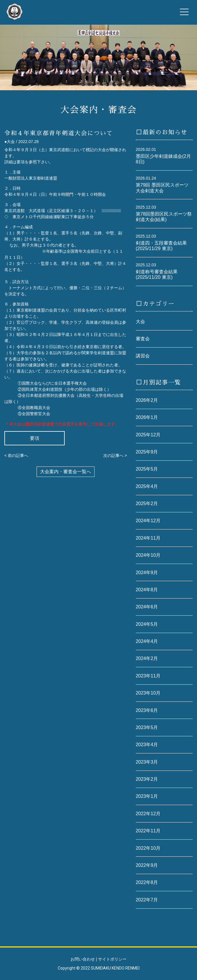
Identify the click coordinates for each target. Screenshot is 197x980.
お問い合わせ (83, 959)
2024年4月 (147, 641)
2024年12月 (148, 521)
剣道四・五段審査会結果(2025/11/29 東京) (161, 246)
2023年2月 (147, 779)
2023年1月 (147, 796)
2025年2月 (147, 503)
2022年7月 (147, 900)
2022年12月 (148, 814)
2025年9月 (147, 452)
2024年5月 (147, 624)
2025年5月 (147, 469)
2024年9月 (147, 573)
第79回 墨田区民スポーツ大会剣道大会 (162, 188)
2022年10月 (148, 848)
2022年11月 (148, 831)
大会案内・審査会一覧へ (66, 472)
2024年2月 (147, 658)
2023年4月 (147, 745)
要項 (35, 438)
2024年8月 (147, 590)
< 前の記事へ (16, 455)
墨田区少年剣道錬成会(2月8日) (163, 159)
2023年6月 (147, 710)
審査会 (143, 339)
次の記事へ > (115, 455)
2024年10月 (148, 555)
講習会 (143, 356)
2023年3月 (147, 762)
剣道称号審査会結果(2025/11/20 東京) (157, 274)
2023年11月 (148, 676)
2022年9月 (147, 865)
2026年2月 (147, 400)
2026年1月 (147, 417)
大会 (140, 322)
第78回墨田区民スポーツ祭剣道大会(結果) (164, 217)
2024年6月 (147, 607)
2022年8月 (147, 882)
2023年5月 (147, 727)
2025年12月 (148, 435)
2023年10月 (148, 693)
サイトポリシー (112, 959)
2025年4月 (147, 486)
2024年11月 (148, 538)
